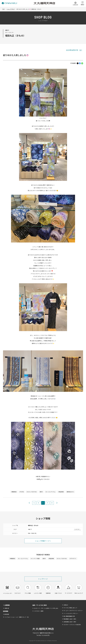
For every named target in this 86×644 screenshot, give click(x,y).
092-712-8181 (43, 635)
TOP (3, 9)
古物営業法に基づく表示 (70, 622)
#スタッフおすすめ (32, 492)
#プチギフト (73, 559)
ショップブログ (11, 9)
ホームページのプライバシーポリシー (73, 611)
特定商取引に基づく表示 (70, 619)
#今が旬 (22, 492)
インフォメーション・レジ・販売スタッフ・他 (17, 617)
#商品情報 (61, 492)
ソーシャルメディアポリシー (71, 613)
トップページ (43, 579)
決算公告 (7, 608)
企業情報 (7, 605)
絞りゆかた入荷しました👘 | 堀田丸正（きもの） (29, 9)
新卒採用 (7, 614)
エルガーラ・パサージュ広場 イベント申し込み (46, 608)
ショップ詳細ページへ (43, 541)
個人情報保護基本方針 (69, 616)
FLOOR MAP (77, 529)
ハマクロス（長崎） (39, 611)
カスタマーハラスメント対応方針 (72, 625)
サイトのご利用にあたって (70, 608)
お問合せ (66, 605)
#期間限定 (14, 492)
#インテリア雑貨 (35, 559)
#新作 (41, 492)
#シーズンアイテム (51, 492)
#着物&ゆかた (70, 492)
